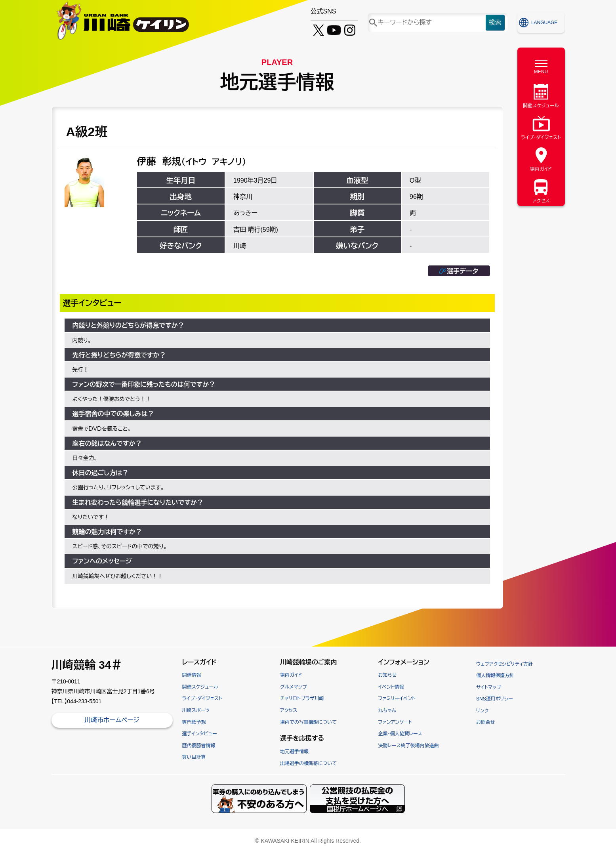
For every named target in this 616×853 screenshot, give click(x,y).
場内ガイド (291, 675)
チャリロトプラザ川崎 (302, 698)
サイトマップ (489, 687)
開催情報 (192, 675)
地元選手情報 (294, 752)
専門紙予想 (194, 722)
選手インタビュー (200, 734)
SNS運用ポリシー (495, 699)
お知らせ (387, 675)
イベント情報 (391, 687)
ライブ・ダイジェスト (202, 698)
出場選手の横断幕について (308, 763)
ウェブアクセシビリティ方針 (504, 664)
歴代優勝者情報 (199, 746)
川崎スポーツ (196, 710)
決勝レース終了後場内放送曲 (409, 746)
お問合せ (485, 722)
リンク (482, 711)
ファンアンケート (395, 722)
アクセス (289, 710)
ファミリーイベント (397, 698)
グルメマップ (293, 687)
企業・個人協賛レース (400, 734)
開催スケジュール (200, 687)
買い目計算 (194, 757)
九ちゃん (387, 710)
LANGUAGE (544, 23)
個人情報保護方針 (495, 676)
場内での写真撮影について (308, 722)
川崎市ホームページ (112, 720)
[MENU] (541, 65)
